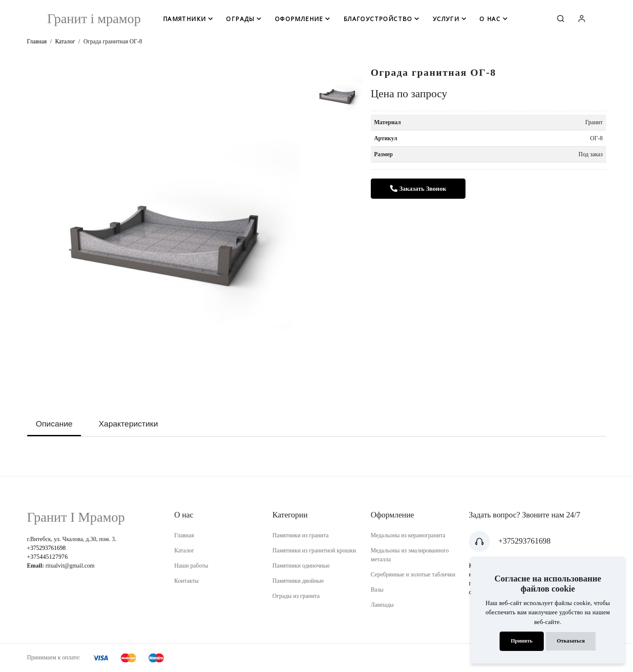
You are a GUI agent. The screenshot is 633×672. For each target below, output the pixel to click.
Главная (37, 41)
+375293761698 (46, 548)
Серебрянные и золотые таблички (413, 575)
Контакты (186, 581)
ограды (240, 19)
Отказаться (571, 641)
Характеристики (128, 424)
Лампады (382, 605)
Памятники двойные (298, 581)
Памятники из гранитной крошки (314, 551)
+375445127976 (47, 557)
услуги (446, 19)
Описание (54, 424)
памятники (185, 19)
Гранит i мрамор (94, 19)
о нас (490, 19)
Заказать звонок (418, 189)
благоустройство (378, 19)
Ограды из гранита (296, 596)
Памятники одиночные (301, 566)
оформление (299, 19)
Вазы (377, 590)
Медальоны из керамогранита (408, 535)
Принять (522, 641)
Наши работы (191, 566)
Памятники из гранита (301, 535)
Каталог (65, 41)
